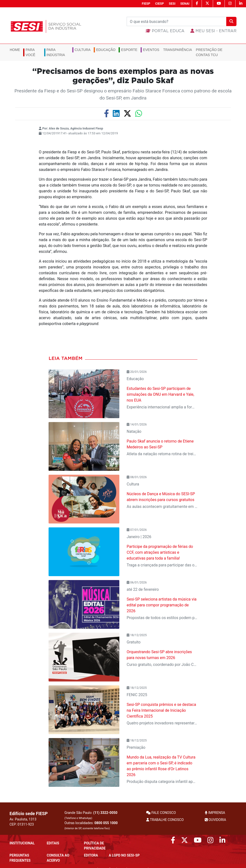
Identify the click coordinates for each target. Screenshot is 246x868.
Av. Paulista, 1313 (23, 819)
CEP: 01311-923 (22, 824)
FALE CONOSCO (161, 813)
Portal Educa (165, 31)
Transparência (178, 50)
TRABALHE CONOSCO (165, 820)
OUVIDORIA (215, 820)
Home (15, 50)
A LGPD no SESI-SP (124, 855)
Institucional (22, 843)
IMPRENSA (215, 813)
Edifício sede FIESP (29, 814)
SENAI (185, 4)
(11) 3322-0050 (105, 813)
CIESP (160, 4)
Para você (31, 52)
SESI (172, 4)
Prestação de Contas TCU (209, 52)
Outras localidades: (91, 825)
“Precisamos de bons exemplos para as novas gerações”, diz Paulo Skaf (123, 76)
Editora (91, 855)
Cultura (83, 50)
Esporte (129, 50)
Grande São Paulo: (91, 815)
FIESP (146, 4)
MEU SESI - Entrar (213, 31)
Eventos (151, 50)
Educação (106, 50)
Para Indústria (56, 52)
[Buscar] (177, 21)
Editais (53, 843)
